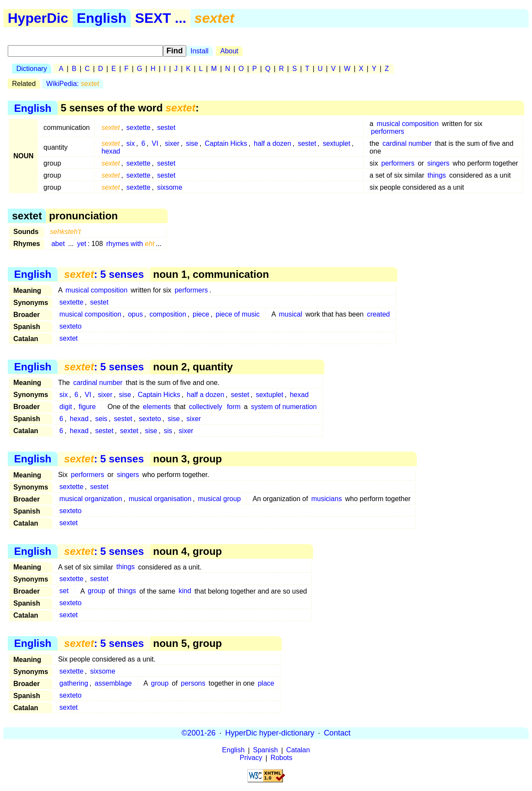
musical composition (408, 124)
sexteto (71, 326)
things (437, 175)
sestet (166, 128)
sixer (172, 143)
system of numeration (284, 407)
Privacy (251, 758)
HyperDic (38, 18)
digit (66, 407)
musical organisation (160, 499)
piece (201, 314)
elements (157, 407)
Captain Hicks (226, 143)
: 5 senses (104, 274)
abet (58, 244)
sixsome (170, 187)
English (102, 18)
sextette (138, 128)
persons (193, 683)
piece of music (238, 314)
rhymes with (130, 244)
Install (200, 51)
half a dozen (272, 143)
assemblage (113, 683)
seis (101, 419)
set (64, 591)
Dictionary (32, 69)
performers (388, 131)
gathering (74, 683)
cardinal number (407, 143)
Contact (337, 733)
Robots (281, 758)
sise (192, 143)
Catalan (298, 750)
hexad (111, 151)
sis (168, 431)
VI (155, 143)
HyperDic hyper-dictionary (270, 733)
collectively (205, 407)
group (97, 591)
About (229, 51)
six (131, 143)
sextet (69, 338)
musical (290, 314)
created (378, 314)
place (266, 683)
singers (438, 163)
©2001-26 (198, 733)
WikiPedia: (73, 84)
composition (168, 314)
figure (87, 407)
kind (185, 591)
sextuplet (336, 143)
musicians (327, 499)
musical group (219, 499)
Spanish (265, 750)
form (234, 407)
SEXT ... (161, 18)
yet (81, 244)
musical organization (91, 499)
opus (135, 314)
